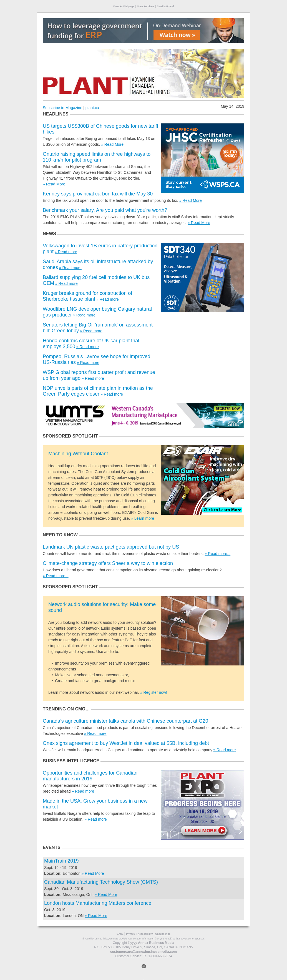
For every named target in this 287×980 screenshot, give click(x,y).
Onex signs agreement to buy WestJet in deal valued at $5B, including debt (126, 743)
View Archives (146, 6)
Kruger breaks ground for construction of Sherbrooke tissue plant (87, 296)
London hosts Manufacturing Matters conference (98, 903)
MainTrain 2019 (61, 861)
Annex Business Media (156, 943)
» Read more (66, 252)
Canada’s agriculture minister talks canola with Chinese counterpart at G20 (125, 721)
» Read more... (218, 554)
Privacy (130, 934)
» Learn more (143, 518)
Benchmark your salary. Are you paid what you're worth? (105, 210)
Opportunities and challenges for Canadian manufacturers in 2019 (90, 776)
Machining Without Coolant (78, 454)
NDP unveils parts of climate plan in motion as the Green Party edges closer (98, 391)
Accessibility (145, 934)
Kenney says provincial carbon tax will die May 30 (98, 194)
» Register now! (154, 692)
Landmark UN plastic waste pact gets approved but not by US (111, 547)
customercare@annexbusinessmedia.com (143, 952)
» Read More (112, 144)
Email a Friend (165, 6)
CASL (120, 934)
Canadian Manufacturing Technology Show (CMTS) (101, 882)
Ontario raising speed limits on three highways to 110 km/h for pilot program (97, 157)
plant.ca (92, 108)
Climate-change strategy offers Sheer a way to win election (108, 563)
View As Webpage (124, 6)
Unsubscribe (163, 934)
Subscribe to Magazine (62, 108)
